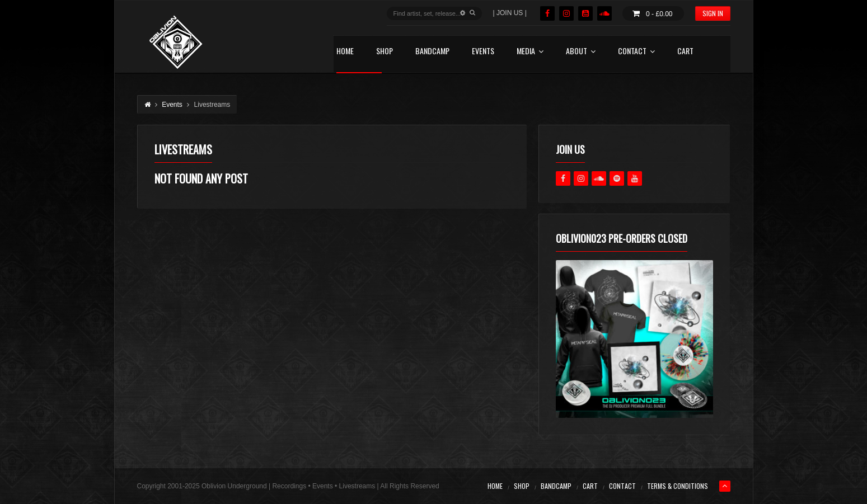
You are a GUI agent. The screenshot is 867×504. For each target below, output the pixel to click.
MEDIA (530, 52)
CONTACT (636, 52)
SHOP (385, 52)
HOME (345, 52)
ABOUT (581, 52)
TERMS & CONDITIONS (678, 486)
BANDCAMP (432, 52)
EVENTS (483, 52)
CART (685, 52)
